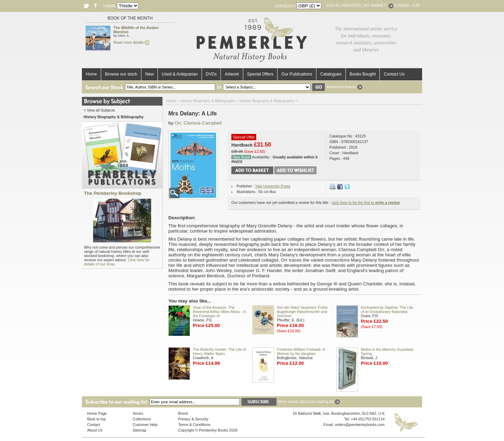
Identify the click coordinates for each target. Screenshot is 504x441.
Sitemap (139, 430)
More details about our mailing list (309, 401)
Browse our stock (121, 74)
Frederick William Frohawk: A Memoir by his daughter (301, 351)
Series (138, 413)
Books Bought (363, 74)
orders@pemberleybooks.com (360, 425)
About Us (95, 430)
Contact (94, 425)
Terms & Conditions (194, 425)
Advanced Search (344, 87)
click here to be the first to (366, 202)
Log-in (333, 5)
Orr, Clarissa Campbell (198, 123)
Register (352, 5)
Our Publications (297, 74)
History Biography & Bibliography (208, 101)
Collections (142, 419)
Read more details (131, 42)
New (149, 74)
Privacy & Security (193, 419)
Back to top (96, 419)
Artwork (232, 74)
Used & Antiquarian (180, 74)
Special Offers (260, 74)
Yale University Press (273, 186)
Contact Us (394, 74)
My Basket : (379, 5)
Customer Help (145, 425)
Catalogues (331, 74)
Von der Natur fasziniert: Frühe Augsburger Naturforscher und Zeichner (302, 312)
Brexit (183, 413)
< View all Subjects (99, 110)
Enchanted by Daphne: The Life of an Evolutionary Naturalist (387, 310)
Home (91, 74)
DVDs (211, 74)
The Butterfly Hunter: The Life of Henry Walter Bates (219, 351)
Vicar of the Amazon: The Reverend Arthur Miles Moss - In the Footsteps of (219, 312)
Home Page (97, 413)
